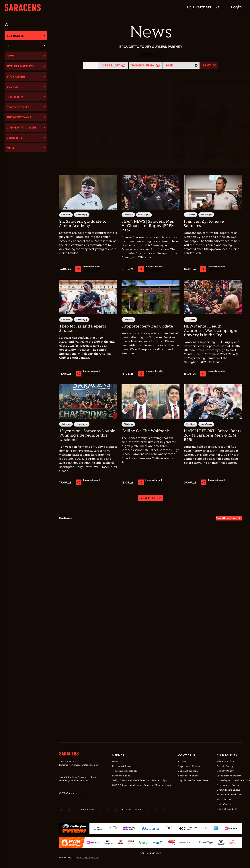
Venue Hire (14, 138)
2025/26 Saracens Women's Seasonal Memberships (141, 785)
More (11, 148)
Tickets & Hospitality (125, 771)
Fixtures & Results (20, 66)
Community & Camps (22, 127)
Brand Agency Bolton (88, 858)
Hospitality (15, 97)
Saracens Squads (122, 776)
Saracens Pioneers (189, 776)
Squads (12, 87)
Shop (10, 46)
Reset (207, 65)
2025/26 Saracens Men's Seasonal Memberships (139, 781)
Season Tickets (18, 107)
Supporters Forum (189, 766)
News (11, 56)
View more (148, 498)
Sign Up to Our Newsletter (194, 781)
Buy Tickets (15, 36)
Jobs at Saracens (188, 771)
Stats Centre (16, 76)
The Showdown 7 (19, 117)
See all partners (226, 518)
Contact (183, 762)
